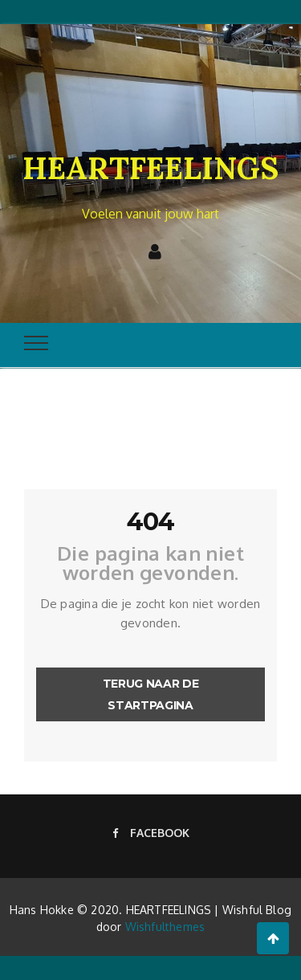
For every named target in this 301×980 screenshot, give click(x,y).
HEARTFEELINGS (150, 168)
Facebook (151, 833)
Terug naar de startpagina (150, 694)
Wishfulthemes (165, 927)
